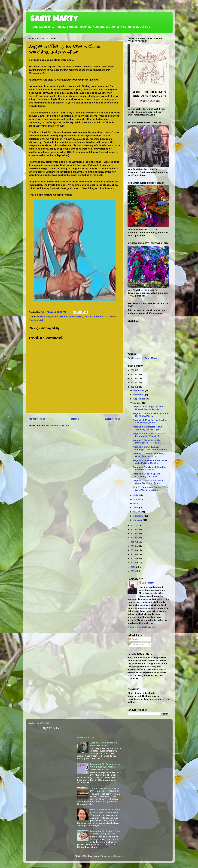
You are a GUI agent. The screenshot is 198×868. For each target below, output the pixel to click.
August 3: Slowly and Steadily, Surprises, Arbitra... (149, 468)
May (136, 503)
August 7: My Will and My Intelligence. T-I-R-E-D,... (147, 442)
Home (75, 419)
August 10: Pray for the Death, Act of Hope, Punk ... (149, 421)
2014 (134, 554)
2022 (134, 387)
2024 (134, 379)
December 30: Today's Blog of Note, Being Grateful (105, 832)
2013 (134, 559)
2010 (134, 571)
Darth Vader (44, 317)
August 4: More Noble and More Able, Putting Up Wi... (150, 462)
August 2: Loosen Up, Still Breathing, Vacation (147, 475)
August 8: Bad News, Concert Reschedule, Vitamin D (149, 435)
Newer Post (37, 419)
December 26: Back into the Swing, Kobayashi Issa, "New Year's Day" (105, 767)
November (139, 395)
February (139, 516)
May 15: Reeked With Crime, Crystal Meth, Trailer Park (105, 811)
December (139, 390)
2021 (134, 525)
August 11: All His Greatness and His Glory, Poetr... (151, 415)
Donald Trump (59, 317)
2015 (134, 550)
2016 (134, 546)
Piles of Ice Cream (106, 317)
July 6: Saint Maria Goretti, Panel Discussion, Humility (105, 790)
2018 (134, 538)
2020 (134, 529)
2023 (134, 383)
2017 (134, 542)
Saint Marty (54, 19)
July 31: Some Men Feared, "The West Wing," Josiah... (150, 489)
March (137, 512)
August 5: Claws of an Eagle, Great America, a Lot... (148, 455)
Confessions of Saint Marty (142, 358)
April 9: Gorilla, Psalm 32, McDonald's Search (104, 744)
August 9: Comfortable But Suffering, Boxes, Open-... (148, 428)
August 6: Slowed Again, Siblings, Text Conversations (150, 448)
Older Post (113, 419)
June (136, 499)
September (140, 399)
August (138, 403)
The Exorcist (36, 320)
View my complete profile (141, 627)
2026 (134, 370)
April (136, 508)
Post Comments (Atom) (57, 425)
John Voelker (75, 317)
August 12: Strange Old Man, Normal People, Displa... (148, 408)
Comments (136, 645)
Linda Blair (89, 317)
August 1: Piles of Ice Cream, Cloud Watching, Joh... (148, 482)
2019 (134, 534)
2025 (134, 374)
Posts (134, 639)
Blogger (118, 856)
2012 (134, 563)
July (136, 495)
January (138, 520)
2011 (133, 567)
